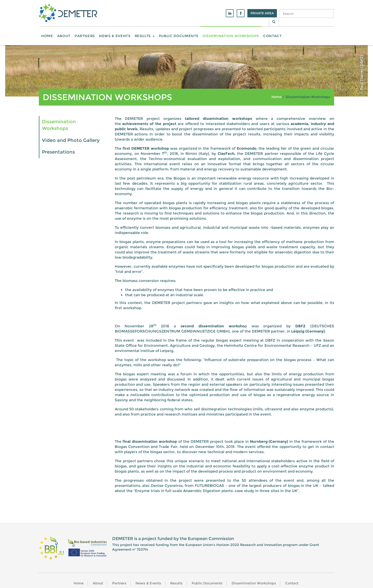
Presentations (58, 152)
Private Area (262, 13)
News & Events (115, 36)
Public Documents (179, 36)
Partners (85, 36)
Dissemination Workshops (231, 36)
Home (47, 36)
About (64, 36)
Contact (272, 36)
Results (145, 36)
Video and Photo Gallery (71, 140)
